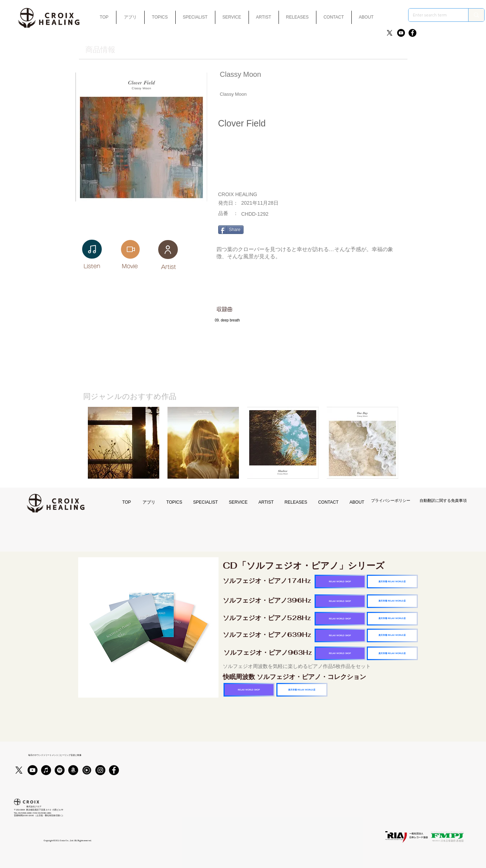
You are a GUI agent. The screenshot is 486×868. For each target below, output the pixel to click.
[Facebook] (412, 33)
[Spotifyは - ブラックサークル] (60, 770)
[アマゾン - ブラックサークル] (73, 770)
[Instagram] (100, 770)
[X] (390, 33)
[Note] (92, 249)
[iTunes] (46, 770)
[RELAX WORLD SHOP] (340, 582)
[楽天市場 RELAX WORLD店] (392, 582)
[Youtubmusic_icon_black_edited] (87, 770)
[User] (168, 250)
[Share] (231, 230)
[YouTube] (401, 33)
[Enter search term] (433, 15)
